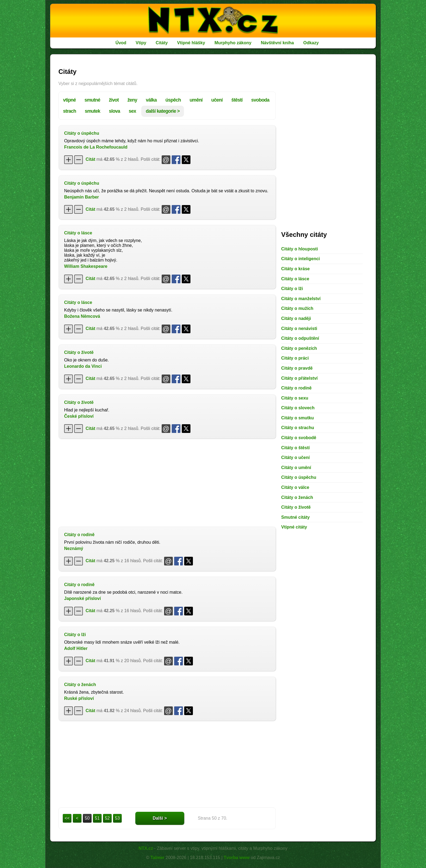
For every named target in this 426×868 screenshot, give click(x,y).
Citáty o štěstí (295, 448)
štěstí (237, 100)
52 (107, 818)
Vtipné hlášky (191, 43)
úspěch (173, 100)
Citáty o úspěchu (82, 133)
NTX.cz (146, 848)
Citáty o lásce (78, 233)
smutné (92, 100)
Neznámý (74, 548)
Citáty (162, 43)
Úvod (121, 43)
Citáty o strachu (298, 428)
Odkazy (311, 43)
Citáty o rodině (79, 535)
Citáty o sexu (295, 398)
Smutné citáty (295, 517)
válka (151, 100)
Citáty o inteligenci (300, 259)
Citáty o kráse (295, 269)
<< (67, 818)
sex (132, 111)
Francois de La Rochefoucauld (96, 147)
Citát (90, 159)
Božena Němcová (82, 316)
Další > (160, 818)
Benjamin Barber (82, 197)
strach (70, 111)
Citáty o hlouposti (300, 249)
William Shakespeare (86, 266)
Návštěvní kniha (277, 43)
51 (97, 818)
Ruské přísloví (79, 698)
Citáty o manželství (301, 299)
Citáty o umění (296, 468)
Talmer (157, 858)
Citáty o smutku (297, 418)
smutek (93, 111)
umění (196, 100)
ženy (132, 100)
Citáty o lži (75, 635)
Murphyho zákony (233, 43)
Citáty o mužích (297, 308)
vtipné (69, 100)
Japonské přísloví (82, 598)
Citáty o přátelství (299, 378)
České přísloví (79, 416)
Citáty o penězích (299, 348)
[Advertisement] (167, 482)
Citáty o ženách (80, 685)
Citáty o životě (79, 352)
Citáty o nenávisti (299, 328)
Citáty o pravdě (297, 368)
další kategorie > (163, 111)
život (114, 100)
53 (117, 818)
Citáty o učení (295, 457)
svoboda (260, 100)
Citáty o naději (296, 318)
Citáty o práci (295, 358)
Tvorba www (237, 858)
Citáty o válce (295, 487)
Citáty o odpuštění (300, 338)
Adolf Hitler (76, 648)
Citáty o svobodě (299, 438)
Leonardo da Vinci (83, 366)
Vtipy (141, 43)
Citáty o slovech (298, 408)
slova (115, 111)
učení (217, 100)
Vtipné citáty (294, 527)
